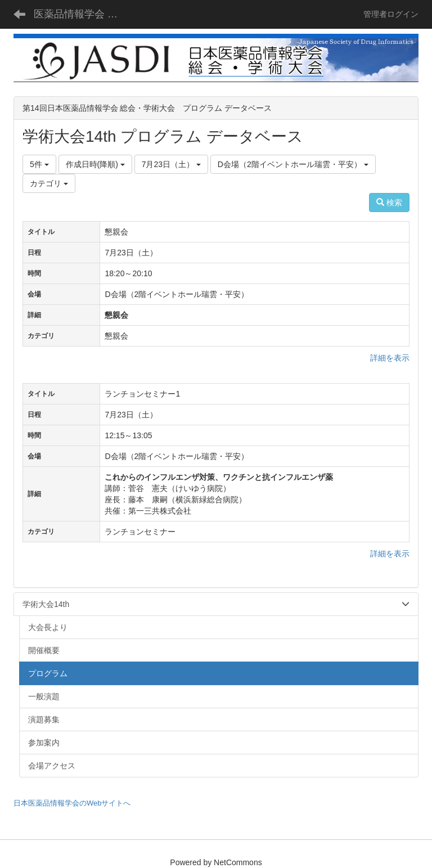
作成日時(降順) (95, 164)
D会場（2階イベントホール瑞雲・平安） (293, 164)
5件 (39, 164)
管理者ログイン (391, 14)
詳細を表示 (390, 358)
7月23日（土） (171, 164)
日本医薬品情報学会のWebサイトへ (72, 803)
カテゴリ (49, 183)
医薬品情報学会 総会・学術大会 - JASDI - (81, 14)
